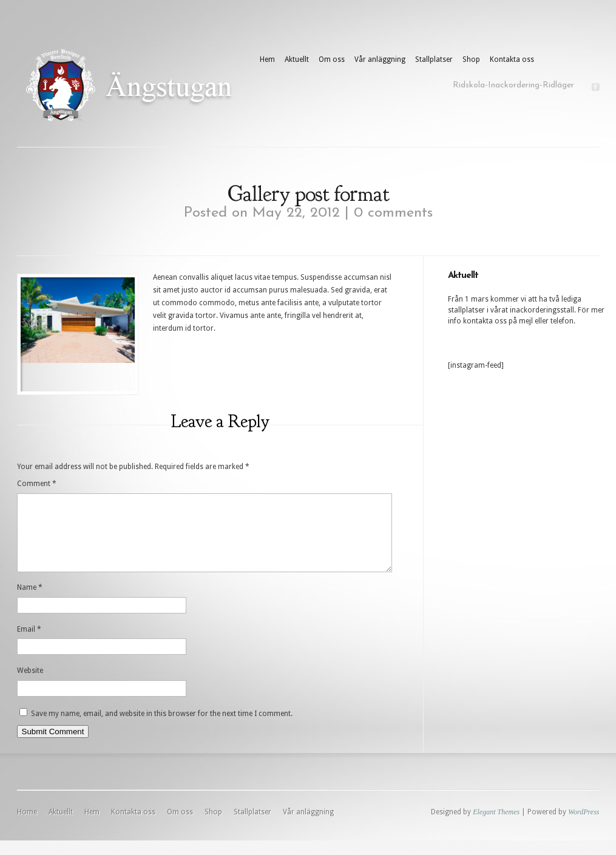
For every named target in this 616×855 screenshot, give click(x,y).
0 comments (393, 213)
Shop (471, 59)
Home (27, 826)
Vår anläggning (380, 59)
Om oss (332, 59)
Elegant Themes (496, 826)
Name (30, 602)
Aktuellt (297, 59)
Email (29, 644)
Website (30, 685)
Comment (37, 484)
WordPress (584, 826)
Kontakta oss (512, 59)
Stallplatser (434, 59)
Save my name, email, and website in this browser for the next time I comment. (162, 728)
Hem (267, 59)
